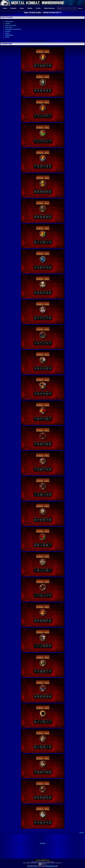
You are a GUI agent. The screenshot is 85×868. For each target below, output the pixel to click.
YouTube (38, 8)
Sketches (9, 27)
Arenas (22, 8)
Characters (13, 8)
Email (57, 866)
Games (5, 8)
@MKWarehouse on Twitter (50, 866)
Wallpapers (9, 35)
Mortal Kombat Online (51, 867)
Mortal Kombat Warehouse (32, 867)
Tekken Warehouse (49, 8)
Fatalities (30, 8)
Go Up (82, 832)
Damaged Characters (13, 29)
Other (7, 37)
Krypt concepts (11, 25)
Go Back (42, 843)
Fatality (8, 31)
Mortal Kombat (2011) (52, 13)
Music (7, 33)
